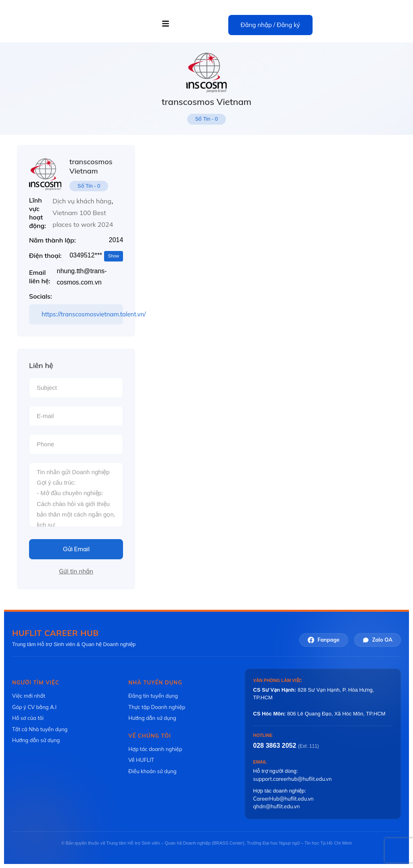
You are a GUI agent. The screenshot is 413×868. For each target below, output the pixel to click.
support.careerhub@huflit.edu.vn (293, 779)
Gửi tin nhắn (76, 571)
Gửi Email (76, 549)
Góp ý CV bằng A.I (34, 707)
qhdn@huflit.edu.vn (277, 806)
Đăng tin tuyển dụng (153, 696)
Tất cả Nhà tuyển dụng (40, 729)
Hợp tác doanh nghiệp (155, 749)
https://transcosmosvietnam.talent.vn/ (82, 314)
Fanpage (323, 640)
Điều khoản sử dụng (152, 771)
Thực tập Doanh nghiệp (157, 707)
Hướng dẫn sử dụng (36, 740)
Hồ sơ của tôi (28, 718)
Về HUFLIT (141, 760)
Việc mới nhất (29, 696)
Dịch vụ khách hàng (82, 201)
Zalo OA (378, 640)
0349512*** (96, 256)
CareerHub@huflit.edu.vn (284, 799)
